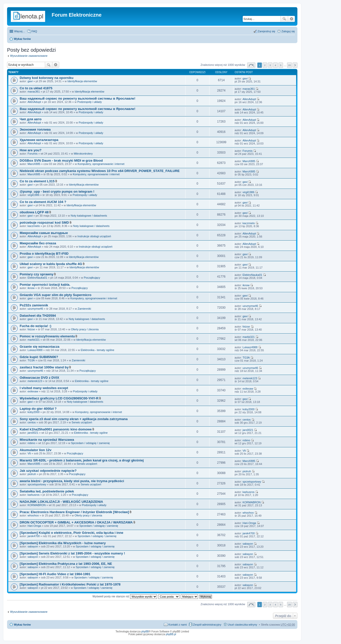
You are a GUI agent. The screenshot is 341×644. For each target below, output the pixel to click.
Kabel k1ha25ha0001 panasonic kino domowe (56, 429)
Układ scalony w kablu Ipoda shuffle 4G (51, 264)
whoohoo (33, 515)
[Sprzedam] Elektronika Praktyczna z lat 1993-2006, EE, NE (66, 564)
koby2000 (34, 412)
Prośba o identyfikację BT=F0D (44, 254)
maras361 (34, 92)
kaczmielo (34, 226)
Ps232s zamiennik (34, 305)
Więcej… (20, 31)
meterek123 (35, 381)
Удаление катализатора (39, 140)
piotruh (32, 474)
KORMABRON (37, 505)
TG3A (31, 360)
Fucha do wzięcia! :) (35, 326)
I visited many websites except (44, 388)
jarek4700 (34, 536)
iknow (31, 288)
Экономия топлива (35, 129)
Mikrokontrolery (83, 154)
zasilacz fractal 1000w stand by (44, 367)
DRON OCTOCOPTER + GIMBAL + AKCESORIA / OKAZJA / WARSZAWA (76, 522)
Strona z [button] (251, 65)
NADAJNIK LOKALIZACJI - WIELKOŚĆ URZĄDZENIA (61, 502)
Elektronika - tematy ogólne (97, 350)
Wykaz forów (22, 39)
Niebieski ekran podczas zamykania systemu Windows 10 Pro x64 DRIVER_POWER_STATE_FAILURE (100, 171)
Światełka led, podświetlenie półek (47, 491)
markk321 (34, 340)
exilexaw (33, 391)
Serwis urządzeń (82, 422)
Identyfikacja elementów (82, 81)
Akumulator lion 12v (36, 450)
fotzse (31, 329)
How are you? (30, 150)
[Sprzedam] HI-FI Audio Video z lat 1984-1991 (55, 574)
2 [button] (265, 65)
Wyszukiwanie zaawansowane (291, 19)
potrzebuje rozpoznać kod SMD (44, 223)
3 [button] (270, 65)
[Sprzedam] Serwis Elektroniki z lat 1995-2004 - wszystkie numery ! (72, 553)
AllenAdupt (34, 102)
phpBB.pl (171, 634)
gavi (30, 81)
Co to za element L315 (37, 181)
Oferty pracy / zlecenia (85, 329)
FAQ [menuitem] (34, 31)
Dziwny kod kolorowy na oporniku (46, 78)
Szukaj (284, 19)
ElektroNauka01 (37, 278)
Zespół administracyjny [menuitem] (207, 625)
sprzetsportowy (37, 484)
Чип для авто (31, 119)
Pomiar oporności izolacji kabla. (45, 285)
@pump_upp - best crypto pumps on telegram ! (57, 192)
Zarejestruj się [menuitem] (267, 31)
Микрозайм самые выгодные (44, 233)
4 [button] (275, 65)
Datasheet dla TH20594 (38, 316)
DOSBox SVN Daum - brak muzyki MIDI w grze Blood (61, 160)
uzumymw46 (35, 309)
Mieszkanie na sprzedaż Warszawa (47, 440)
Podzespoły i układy (90, 102)
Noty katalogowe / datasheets (89, 216)
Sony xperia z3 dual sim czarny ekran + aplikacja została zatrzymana (74, 419)
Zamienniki (84, 309)
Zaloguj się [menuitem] (288, 31)
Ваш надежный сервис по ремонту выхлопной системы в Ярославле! (77, 98)
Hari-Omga (34, 526)
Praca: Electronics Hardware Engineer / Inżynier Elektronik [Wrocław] (74, 512)
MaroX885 (34, 164)
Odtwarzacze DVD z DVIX (39, 378)
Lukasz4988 (35, 350)
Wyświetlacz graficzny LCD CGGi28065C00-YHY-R (59, 398)
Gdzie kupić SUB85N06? (39, 357)
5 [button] (281, 65)
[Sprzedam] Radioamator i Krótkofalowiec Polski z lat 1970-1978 (70, 584)
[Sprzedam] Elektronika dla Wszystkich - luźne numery (63, 543)
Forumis (33, 154)
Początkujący (92, 278)
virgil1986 (33, 195)
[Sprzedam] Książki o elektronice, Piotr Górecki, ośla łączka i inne (71, 533)
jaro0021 (33, 433)
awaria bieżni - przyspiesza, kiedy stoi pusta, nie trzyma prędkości (72, 481)
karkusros (34, 495)
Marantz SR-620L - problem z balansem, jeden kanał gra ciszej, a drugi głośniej (82, 460)
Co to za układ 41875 (36, 88)
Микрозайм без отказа (38, 243)
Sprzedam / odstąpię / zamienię (90, 443)
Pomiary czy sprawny (37, 274)
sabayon (33, 546)
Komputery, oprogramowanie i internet (101, 164)
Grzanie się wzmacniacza (40, 347)
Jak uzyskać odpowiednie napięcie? (48, 471)
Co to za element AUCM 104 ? (43, 202)
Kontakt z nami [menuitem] (178, 625)
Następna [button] (295, 65)
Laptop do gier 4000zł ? (38, 409)
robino (31, 443)
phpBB (145, 632)
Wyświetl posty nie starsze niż (125, 596)
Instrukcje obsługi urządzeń (94, 236)
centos (32, 422)
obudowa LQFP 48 (34, 212)
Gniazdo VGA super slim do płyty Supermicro (56, 295)
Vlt (29, 453)
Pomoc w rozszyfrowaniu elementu (47, 336)
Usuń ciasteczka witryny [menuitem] (242, 625)
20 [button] (289, 65)
